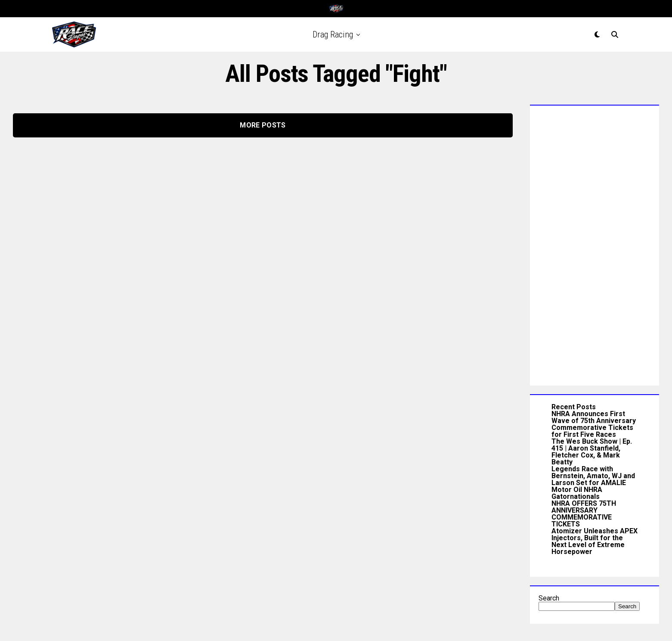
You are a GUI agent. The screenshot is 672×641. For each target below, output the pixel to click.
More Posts (263, 125)
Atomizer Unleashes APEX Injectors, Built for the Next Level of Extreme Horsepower (595, 541)
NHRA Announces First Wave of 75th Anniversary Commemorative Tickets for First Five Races (594, 424)
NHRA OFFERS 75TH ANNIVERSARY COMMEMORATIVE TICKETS (584, 514)
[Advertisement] (595, 243)
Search (549, 598)
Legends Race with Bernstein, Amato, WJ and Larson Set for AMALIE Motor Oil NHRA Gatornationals (593, 483)
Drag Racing (333, 34)
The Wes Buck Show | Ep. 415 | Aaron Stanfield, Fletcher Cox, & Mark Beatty (592, 452)
